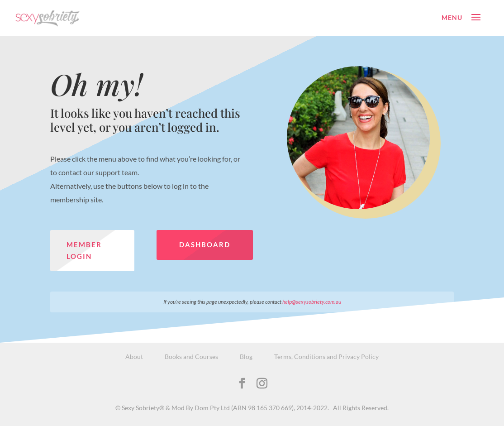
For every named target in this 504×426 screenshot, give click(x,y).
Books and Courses (191, 357)
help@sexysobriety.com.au (312, 302)
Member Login (84, 250)
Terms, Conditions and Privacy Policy (326, 357)
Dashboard (205, 244)
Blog (246, 357)
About (134, 357)
